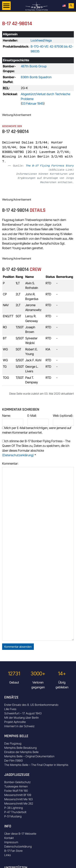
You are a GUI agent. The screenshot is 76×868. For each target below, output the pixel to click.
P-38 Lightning (14, 808)
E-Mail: (32, 416)
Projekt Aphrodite (15, 722)
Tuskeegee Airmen (16, 786)
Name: (6, 416)
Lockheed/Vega (41, 40)
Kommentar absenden (18, 647)
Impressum (11, 842)
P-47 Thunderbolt (15, 812)
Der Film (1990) (14, 761)
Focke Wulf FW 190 (16, 791)
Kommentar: (10, 463)
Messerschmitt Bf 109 (18, 795)
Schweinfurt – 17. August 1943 (23, 713)
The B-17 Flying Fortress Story (50, 166)
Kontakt (9, 838)
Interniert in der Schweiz (19, 726)
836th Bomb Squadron (36, 77)
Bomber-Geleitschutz (17, 782)
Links (8, 855)
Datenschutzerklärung (18, 846)
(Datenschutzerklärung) (18, 455)
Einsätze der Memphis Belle (21, 752)
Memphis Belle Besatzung (20, 748)
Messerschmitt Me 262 (19, 803)
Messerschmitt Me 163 (19, 799)
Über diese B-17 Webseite (20, 834)
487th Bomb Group (34, 66)
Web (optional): (63, 416)
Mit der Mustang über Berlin (22, 718)
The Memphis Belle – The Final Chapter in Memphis (36, 765)
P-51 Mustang (13, 816)
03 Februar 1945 (33, 103)
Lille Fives (10, 709)
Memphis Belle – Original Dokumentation (29, 756)
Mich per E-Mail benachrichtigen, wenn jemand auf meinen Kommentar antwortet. (37, 430)
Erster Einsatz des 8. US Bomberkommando (31, 705)
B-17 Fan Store (13, 851)
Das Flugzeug (13, 743)
